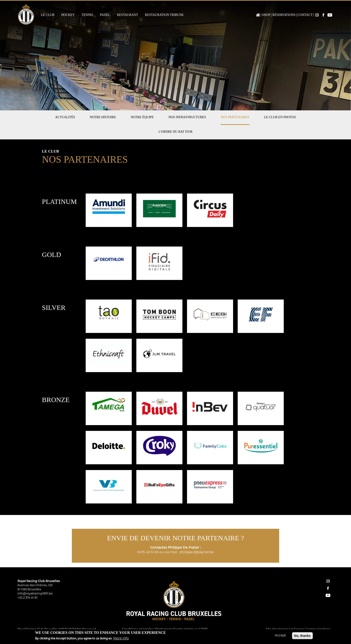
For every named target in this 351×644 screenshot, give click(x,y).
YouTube (330, 15)
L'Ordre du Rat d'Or (175, 132)
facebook (328, 588)
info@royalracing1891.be (35, 594)
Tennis (87, 15)
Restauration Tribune (164, 15)
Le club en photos (280, 117)
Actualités (65, 117)
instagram (328, 581)
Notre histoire (103, 117)
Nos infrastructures (187, 117)
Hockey (68, 15)
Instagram (317, 15)
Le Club (48, 15)
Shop (266, 15)
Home (258, 15)
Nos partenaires (235, 117)
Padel (105, 15)
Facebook (323, 15)
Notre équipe (142, 117)
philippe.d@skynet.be (197, 552)
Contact (305, 15)
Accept (280, 636)
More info (121, 639)
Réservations (284, 15)
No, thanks (302, 636)
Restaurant (127, 15)
